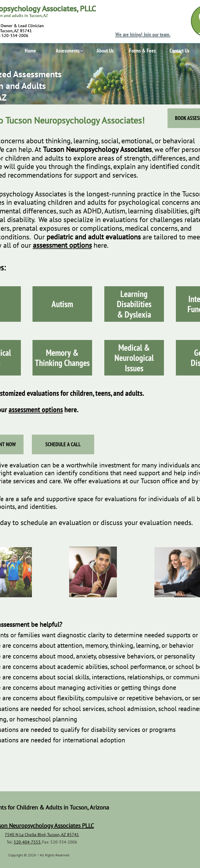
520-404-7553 (27, 842)
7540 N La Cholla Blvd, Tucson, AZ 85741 (42, 835)
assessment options (36, 409)
